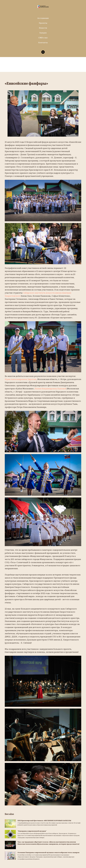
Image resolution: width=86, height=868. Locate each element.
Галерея (43, 33)
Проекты (43, 23)
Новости (43, 28)
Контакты (43, 42)
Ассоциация (43, 18)
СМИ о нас (43, 38)
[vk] (43, 52)
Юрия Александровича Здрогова (34, 380)
